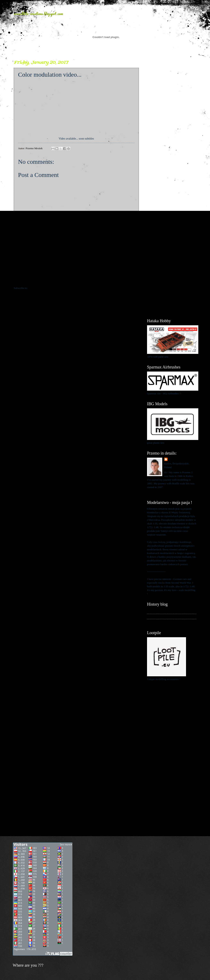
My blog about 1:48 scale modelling (166, 622)
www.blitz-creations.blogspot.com (38, 14)
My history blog (156, 611)
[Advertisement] (172, 121)
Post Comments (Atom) (41, 288)
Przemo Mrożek (177, 459)
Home (77, 280)
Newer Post (22, 280)
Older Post (131, 280)
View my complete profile (161, 492)
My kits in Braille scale (159, 616)
